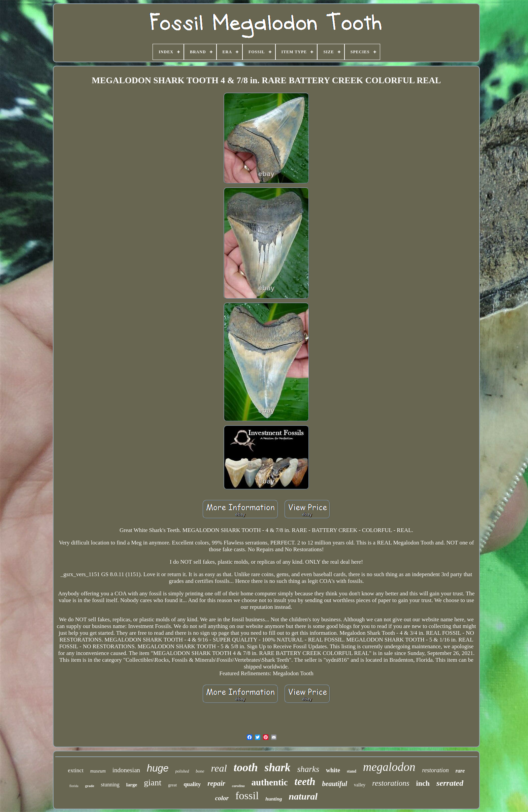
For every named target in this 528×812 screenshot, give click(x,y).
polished (182, 771)
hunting (274, 799)
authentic (270, 782)
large (132, 785)
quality (192, 784)
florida (74, 786)
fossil (247, 795)
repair (216, 783)
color (222, 798)
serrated (450, 783)
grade (90, 786)
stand (352, 771)
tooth (246, 767)
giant (153, 783)
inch (423, 783)
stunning (110, 785)
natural (303, 796)
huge (158, 768)
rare (460, 771)
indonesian (126, 770)
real (219, 768)
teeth (305, 782)
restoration (435, 770)
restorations (391, 783)
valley (360, 785)
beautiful (335, 784)
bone (200, 771)
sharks (308, 769)
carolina (238, 786)
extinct (76, 770)
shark (278, 768)
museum (98, 771)
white (333, 770)
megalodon (389, 767)
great (172, 785)
